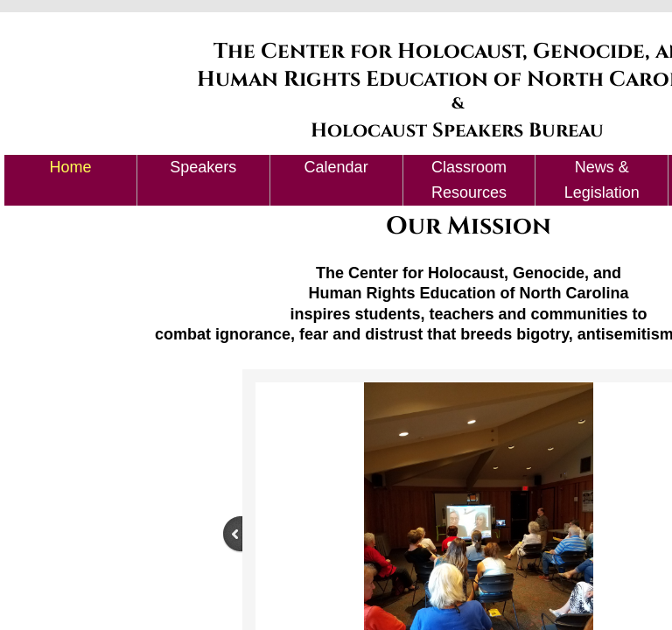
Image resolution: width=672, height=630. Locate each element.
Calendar (336, 167)
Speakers (203, 167)
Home (70, 167)
